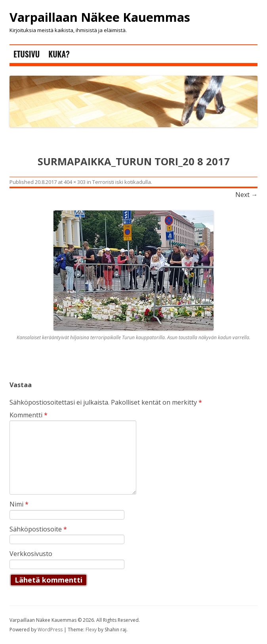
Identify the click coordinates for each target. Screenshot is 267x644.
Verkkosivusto (31, 554)
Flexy (91, 630)
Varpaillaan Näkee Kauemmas (100, 17)
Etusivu (27, 54)
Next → (246, 195)
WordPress (51, 630)
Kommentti (29, 415)
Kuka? (59, 54)
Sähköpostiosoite (38, 529)
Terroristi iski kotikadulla (122, 182)
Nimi (19, 504)
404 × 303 (75, 182)
